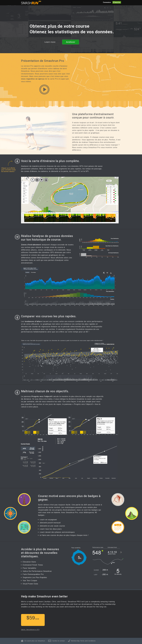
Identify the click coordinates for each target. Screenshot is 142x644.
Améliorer (71, 42)
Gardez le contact (59, 641)
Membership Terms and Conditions (83, 641)
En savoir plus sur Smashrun (35, 641)
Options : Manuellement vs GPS (30, 630)
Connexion (107, 2)
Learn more (50, 42)
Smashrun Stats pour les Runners (31, 3)
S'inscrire (117, 2)
